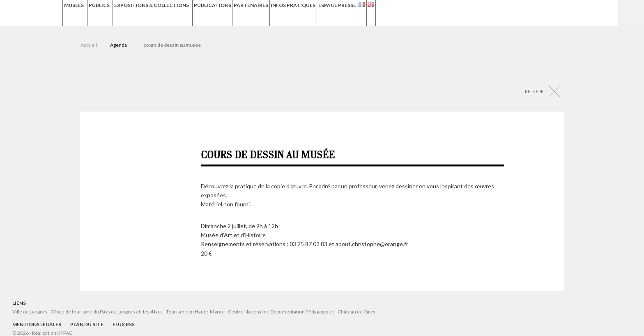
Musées (78, 13)
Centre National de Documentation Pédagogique (281, 312)
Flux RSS (124, 324)
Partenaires (308, 13)
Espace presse (410, 13)
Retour (534, 91)
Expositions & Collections (186, 13)
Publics (118, 13)
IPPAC (66, 333)
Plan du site (87, 324)
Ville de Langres (30, 312)
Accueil (89, 45)
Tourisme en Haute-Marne (195, 312)
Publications (262, 13)
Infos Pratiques (358, 13)
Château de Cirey (356, 312)
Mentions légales (37, 324)
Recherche (631, 13)
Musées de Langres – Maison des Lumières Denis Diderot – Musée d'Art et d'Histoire (33, 14)
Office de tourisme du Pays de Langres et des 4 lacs (107, 312)
